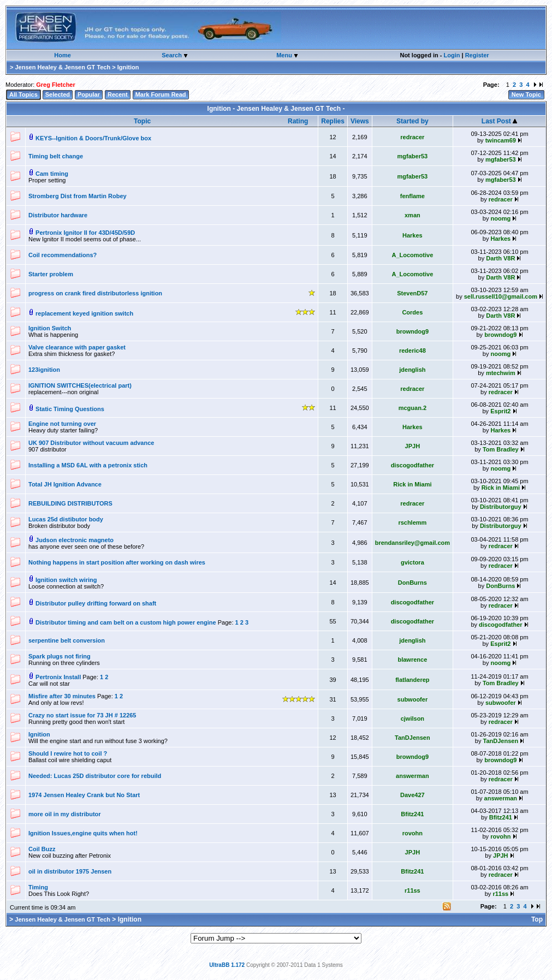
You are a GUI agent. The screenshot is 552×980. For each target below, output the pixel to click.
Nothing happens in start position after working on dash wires (117, 562)
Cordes (412, 312)
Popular (89, 94)
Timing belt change (56, 156)
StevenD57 (412, 293)
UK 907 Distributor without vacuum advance (91, 443)
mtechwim (501, 373)
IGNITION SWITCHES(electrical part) (80, 385)
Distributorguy (501, 507)
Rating (298, 121)
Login (452, 55)
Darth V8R (500, 258)
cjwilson (412, 718)
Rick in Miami (412, 484)
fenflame (412, 196)
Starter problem (51, 274)
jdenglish (412, 370)
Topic (142, 121)
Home (63, 55)
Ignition (39, 734)
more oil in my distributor (65, 814)
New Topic (526, 94)
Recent (118, 94)
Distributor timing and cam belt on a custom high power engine (126, 622)
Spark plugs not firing (60, 656)
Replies (333, 121)
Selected (58, 94)
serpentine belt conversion (67, 640)
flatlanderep (412, 680)
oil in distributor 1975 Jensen (70, 871)
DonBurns (412, 583)
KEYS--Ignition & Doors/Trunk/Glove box (93, 138)
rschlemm (412, 522)
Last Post (499, 121)
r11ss (412, 890)
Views (360, 121)
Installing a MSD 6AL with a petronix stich (88, 465)
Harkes (412, 235)
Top (537, 919)
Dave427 (412, 795)
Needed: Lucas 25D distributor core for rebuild (95, 776)
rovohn (412, 833)
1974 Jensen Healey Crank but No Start (84, 795)
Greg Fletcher (56, 85)
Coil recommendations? (63, 255)
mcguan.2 (412, 408)
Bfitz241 (412, 814)
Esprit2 (500, 411)
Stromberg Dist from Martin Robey (78, 196)
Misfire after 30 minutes (63, 696)
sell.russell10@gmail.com (501, 296)
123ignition (44, 370)
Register (477, 55)
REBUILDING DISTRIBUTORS (70, 503)
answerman (412, 776)
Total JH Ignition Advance (65, 484)
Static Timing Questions (70, 409)
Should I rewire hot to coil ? (68, 753)
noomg (500, 218)
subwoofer (413, 699)
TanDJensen (412, 738)
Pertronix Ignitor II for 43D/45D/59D (85, 233)
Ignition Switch (50, 328)
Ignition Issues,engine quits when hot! (83, 833)
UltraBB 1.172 (227, 965)
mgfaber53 (413, 156)
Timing (38, 887)
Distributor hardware (58, 215)
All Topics (23, 94)
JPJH (413, 446)
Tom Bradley (501, 449)
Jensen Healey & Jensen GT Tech (63, 67)
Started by (412, 121)
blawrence (412, 660)
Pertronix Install (59, 677)
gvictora (412, 562)
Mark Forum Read (161, 94)
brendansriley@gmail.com (412, 543)
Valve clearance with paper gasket (77, 347)
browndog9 (412, 331)
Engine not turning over (62, 424)
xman (412, 215)
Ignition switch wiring (66, 580)
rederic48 (412, 351)
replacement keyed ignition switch (84, 313)
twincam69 (501, 140)
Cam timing (52, 174)
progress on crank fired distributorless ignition (95, 293)
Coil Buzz (42, 849)
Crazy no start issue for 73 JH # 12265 (82, 715)
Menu (285, 55)
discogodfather (412, 465)
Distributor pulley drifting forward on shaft (96, 603)
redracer (412, 137)
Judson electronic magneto (75, 540)
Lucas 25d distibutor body (66, 519)
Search (173, 55)
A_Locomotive (412, 255)
